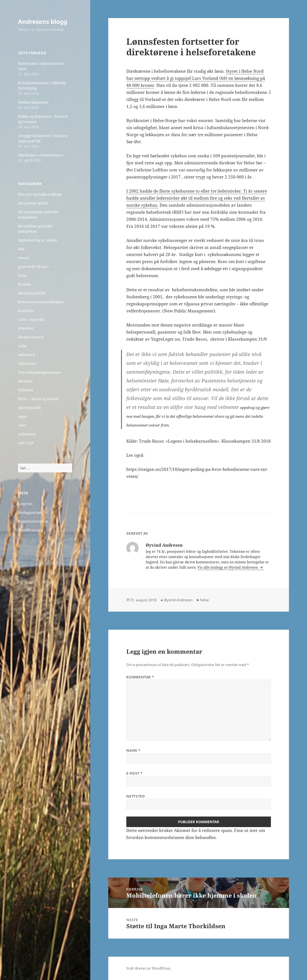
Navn (133, 750)
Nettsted (136, 796)
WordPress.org (31, 530)
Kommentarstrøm (33, 521)
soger (23, 416)
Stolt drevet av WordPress (148, 968)
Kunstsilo (26, 311)
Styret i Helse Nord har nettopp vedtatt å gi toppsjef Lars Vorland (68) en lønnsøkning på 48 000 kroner (196, 78)
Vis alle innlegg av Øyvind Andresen (228, 567)
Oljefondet (27, 364)
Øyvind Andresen (178, 600)
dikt (21, 249)
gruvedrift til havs (33, 267)
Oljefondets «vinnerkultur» (41, 155)
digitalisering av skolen (38, 240)
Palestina (26, 390)
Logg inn (25, 504)
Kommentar (140, 677)
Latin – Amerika (31, 319)
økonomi (25, 381)
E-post (134, 773)
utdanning (27, 434)
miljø (22, 346)
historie (25, 284)
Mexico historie (31, 337)
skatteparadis (29, 408)
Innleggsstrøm (30, 512)
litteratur (26, 328)
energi (24, 258)
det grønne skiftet (33, 203)
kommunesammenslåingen (41, 302)
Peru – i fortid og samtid (38, 399)
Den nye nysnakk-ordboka (40, 194)
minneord (26, 355)
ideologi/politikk (32, 293)
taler (22, 425)
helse (22, 275)
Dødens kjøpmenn (33, 102)
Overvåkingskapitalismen (40, 372)
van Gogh (26, 443)
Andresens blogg (43, 21)
